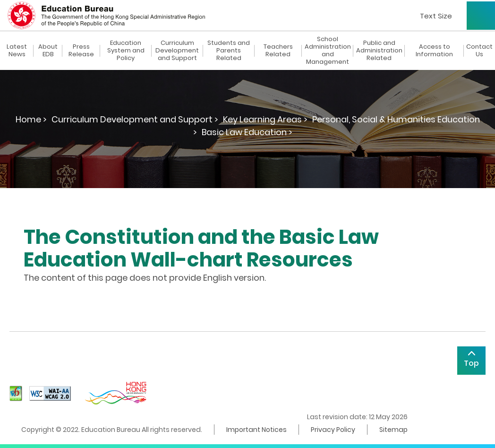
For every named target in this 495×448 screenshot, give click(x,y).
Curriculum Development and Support (177, 51)
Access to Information (434, 51)
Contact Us (479, 51)
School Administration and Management (328, 51)
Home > (31, 119)
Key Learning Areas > (265, 119)
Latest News (17, 51)
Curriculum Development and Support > (135, 119)
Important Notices (256, 430)
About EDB (48, 51)
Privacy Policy (333, 430)
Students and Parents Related (229, 51)
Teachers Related (278, 51)
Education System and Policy (126, 51)
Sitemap (393, 430)
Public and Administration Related (379, 51)
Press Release (81, 51)
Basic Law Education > (247, 132)
